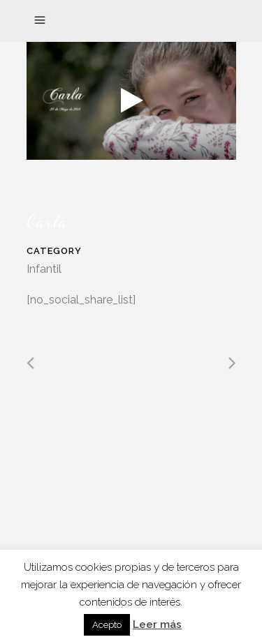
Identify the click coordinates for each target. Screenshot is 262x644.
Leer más (157, 624)
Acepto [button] (107, 625)
